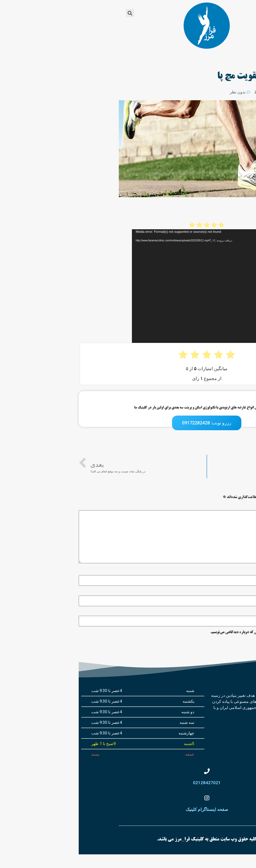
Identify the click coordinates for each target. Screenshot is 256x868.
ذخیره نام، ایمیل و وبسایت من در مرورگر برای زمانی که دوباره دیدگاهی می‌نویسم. (192, 632)
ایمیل (250, 592)
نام (252, 572)
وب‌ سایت (249, 612)
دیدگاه (249, 506)
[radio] (143, 225)
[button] (205, 13)
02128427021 (128, 790)
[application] (154, 286)
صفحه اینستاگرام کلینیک (128, 823)
